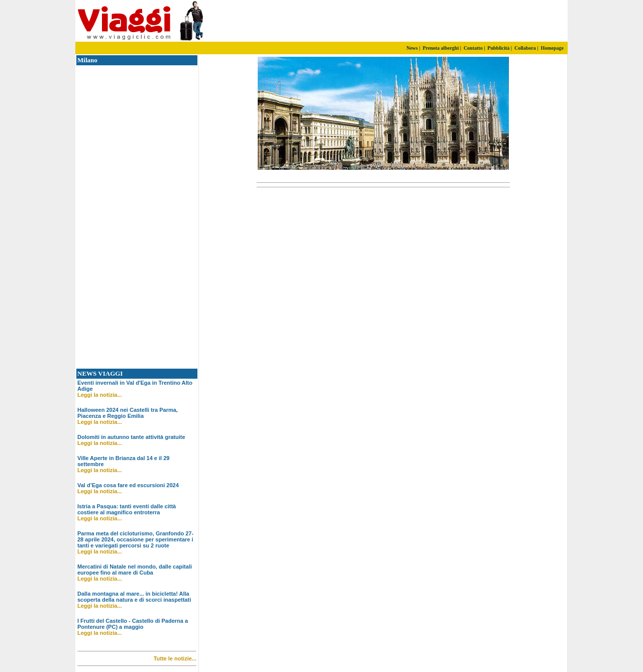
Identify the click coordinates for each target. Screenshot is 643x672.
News (412, 48)
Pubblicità (498, 48)
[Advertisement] (450, 21)
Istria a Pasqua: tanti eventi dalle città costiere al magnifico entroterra (127, 509)
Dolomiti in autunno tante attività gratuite (131, 437)
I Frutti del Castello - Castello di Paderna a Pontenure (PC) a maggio (133, 624)
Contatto (473, 48)
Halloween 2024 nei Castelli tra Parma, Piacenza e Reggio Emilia (128, 413)
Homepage (552, 48)
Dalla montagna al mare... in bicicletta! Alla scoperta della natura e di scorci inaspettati (134, 597)
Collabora (525, 48)
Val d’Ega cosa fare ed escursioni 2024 (128, 485)
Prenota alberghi (441, 48)
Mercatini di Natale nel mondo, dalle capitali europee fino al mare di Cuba (135, 570)
